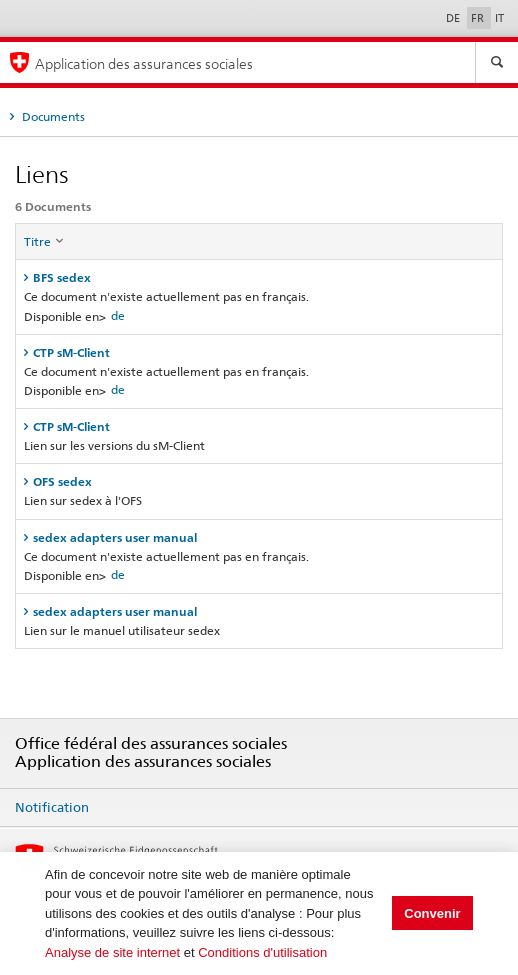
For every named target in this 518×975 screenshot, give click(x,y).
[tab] (259, 277)
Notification (52, 807)
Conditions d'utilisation (262, 952)
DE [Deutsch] (454, 18)
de (118, 315)
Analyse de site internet (112, 952)
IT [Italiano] (499, 18)
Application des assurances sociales (144, 63)
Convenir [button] (432, 913)
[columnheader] (259, 242)
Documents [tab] (52, 116)
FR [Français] (479, 18)
